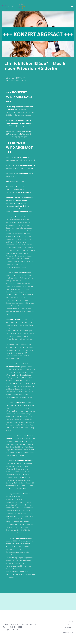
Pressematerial (68, 633)
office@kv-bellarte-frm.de (12, 630)
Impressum (69, 627)
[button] (72, 6)
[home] (14, 6)
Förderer (70, 624)
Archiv (71, 621)
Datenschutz (68, 630)
